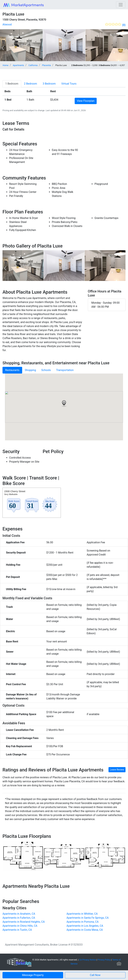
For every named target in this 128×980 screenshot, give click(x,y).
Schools (46, 370)
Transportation (65, 370)
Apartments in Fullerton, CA (19, 918)
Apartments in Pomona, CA (82, 922)
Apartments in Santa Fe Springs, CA (88, 918)
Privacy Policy (104, 960)
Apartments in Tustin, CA (17, 930)
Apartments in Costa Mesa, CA (85, 930)
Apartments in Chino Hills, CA (20, 926)
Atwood (7, 24)
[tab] (12, 84)
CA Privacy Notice (87, 960)
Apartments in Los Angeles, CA (85, 926)
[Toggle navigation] (121, 5)
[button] (95, 975)
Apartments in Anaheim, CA (19, 914)
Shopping (30, 370)
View (86, 101)
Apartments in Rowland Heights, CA (24, 922)
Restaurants (12, 370)
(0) (124, 25)
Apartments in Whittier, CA (82, 914)
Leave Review (117, 770)
